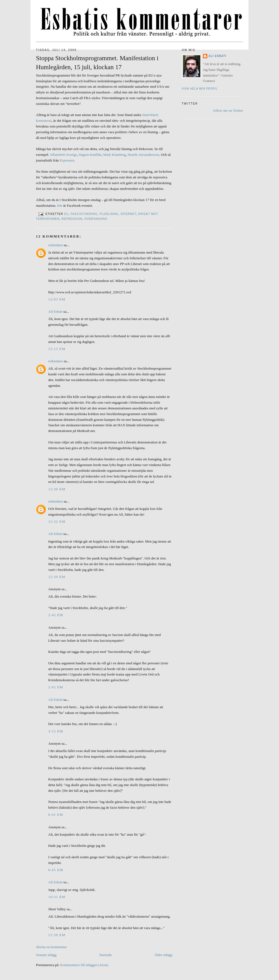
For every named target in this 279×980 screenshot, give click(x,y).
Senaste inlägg (46, 955)
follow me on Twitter (228, 110)
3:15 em (56, 731)
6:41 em (56, 815)
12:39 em (57, 577)
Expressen (67, 160)
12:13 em (57, 349)
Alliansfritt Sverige (63, 155)
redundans (55, 245)
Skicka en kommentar (51, 947)
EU (66, 214)
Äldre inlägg (163, 955)
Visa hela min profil (200, 89)
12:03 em (57, 299)
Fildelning (109, 214)
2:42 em (56, 615)
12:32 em (57, 521)
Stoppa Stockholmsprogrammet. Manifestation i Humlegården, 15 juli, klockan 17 (97, 63)
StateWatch (150, 115)
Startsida (105, 955)
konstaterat (44, 121)
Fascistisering (84, 214)
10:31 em (57, 897)
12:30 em (57, 489)
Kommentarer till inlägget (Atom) (84, 965)
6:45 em (56, 870)
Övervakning (96, 219)
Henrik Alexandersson (143, 155)
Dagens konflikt (90, 155)
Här (60, 206)
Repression (72, 219)
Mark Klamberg (115, 155)
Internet (128, 214)
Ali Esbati (55, 311)
